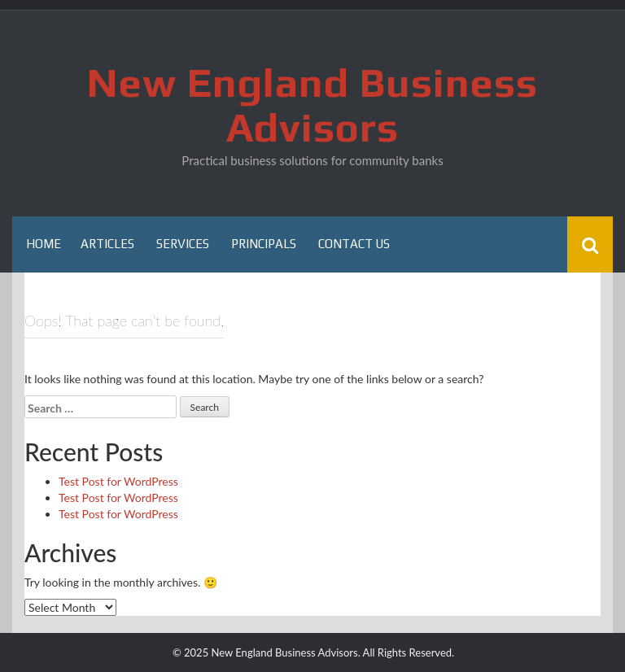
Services (183, 244)
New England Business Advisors (312, 105)
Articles (107, 244)
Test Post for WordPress (118, 481)
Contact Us (354, 244)
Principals (264, 244)
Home (44, 244)
